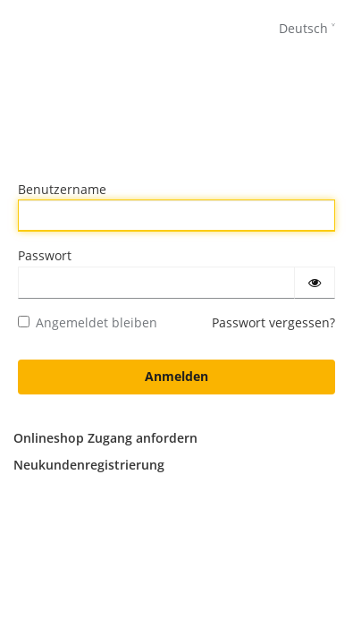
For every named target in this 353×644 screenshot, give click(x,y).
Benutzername (62, 189)
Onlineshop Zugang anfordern (105, 438)
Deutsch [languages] (303, 28)
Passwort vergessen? (273, 322)
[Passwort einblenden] (315, 283)
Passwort (45, 255)
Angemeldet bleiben (88, 322)
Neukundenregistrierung (89, 465)
